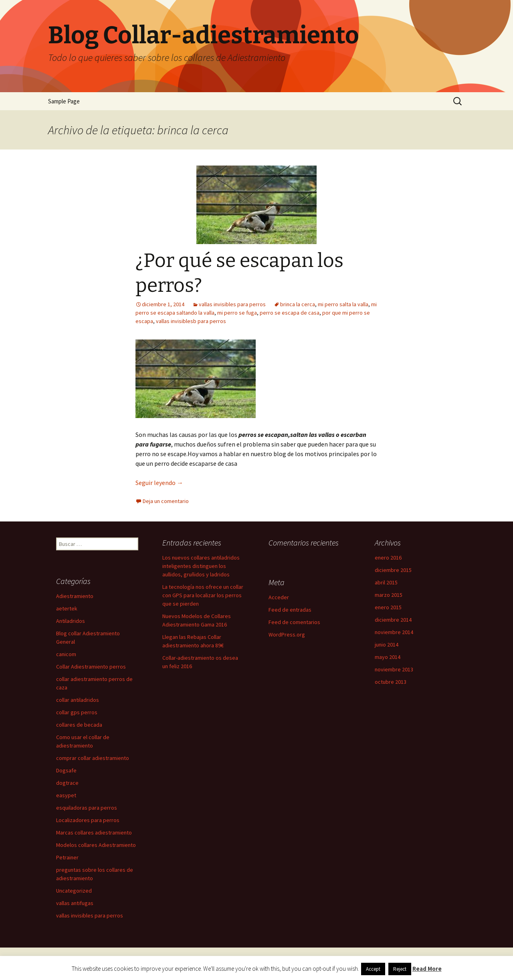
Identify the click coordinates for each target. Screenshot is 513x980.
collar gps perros (77, 712)
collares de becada (79, 725)
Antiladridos (71, 621)
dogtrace (67, 783)
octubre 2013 (391, 682)
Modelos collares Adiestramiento (96, 845)
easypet (66, 795)
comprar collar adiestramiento (93, 758)
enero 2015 (388, 607)
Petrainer (67, 857)
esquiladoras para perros (87, 808)
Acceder (279, 597)
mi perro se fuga (237, 313)
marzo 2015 (389, 595)
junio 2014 (387, 645)
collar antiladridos (78, 700)
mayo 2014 (388, 657)
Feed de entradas (290, 610)
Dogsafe (66, 770)
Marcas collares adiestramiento (94, 832)
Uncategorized (74, 891)
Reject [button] (400, 969)
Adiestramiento (75, 596)
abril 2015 (386, 582)
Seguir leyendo (159, 483)
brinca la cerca (298, 304)
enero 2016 (388, 558)
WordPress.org (287, 634)
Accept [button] (373, 969)
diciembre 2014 (393, 620)
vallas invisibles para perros (232, 304)
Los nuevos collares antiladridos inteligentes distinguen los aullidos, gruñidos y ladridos (201, 566)
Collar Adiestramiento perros (91, 667)
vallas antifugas (75, 903)
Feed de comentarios (294, 622)
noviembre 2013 (394, 669)
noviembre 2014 (394, 632)
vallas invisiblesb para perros (191, 321)
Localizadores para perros (88, 820)
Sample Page (64, 101)
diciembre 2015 (393, 570)
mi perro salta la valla (343, 304)
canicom (66, 654)
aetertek (67, 608)
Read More (427, 969)
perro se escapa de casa (290, 313)
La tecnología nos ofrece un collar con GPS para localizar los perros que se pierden (203, 595)
